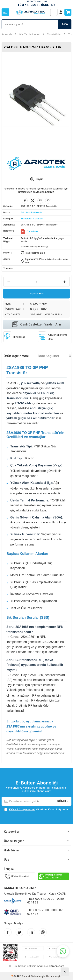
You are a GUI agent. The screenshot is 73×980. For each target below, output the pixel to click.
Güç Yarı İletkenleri (30, 34)
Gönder (63, 801)
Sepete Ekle (36, 293)
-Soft (15, 976)
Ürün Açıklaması (16, 356)
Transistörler (54, 34)
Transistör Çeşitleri (32, 219)
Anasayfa (7, 34)
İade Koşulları (49, 356)
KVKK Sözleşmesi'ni (22, 809)
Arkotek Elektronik (31, 212)
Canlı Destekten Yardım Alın (36, 325)
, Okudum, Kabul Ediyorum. (36, 809)
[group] (36, 102)
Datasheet (33, 231)
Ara (65, 24)
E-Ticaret (25, 976)
